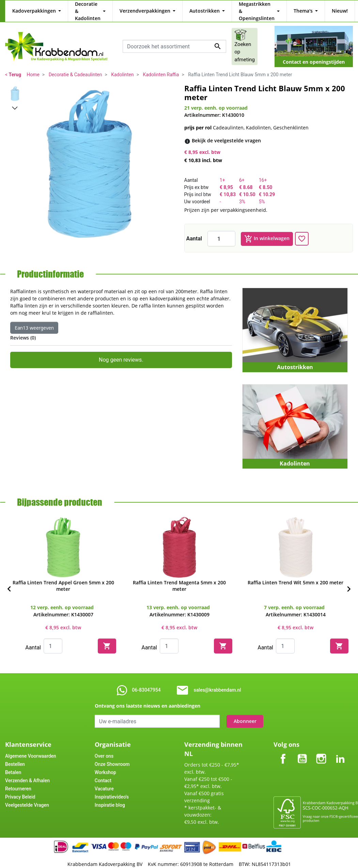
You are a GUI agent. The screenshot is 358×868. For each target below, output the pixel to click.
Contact (103, 773)
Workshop (105, 765)
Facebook (283, 746)
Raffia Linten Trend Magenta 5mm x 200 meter (179, 579)
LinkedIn (340, 746)
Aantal (194, 231)
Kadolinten (122, 67)
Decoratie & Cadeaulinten (75, 67)
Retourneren (18, 782)
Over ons (104, 749)
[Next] (349, 582)
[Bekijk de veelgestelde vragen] (226, 133)
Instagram (321, 746)
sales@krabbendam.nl (217, 683)
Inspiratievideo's (112, 790)
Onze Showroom (112, 757)
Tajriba (193, 865)
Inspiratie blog (110, 798)
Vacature (104, 782)
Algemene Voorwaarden (31, 749)
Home (33, 67)
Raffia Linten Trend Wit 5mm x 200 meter (295, 575)
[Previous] (9, 582)
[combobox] (174, 39)
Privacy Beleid (20, 790)
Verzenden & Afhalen (27, 773)
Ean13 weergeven (34, 321)
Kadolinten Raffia (161, 67)
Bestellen (15, 757)
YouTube (302, 746)
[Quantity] (53, 639)
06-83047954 (146, 683)
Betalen (13, 765)
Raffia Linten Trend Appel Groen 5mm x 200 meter (63, 579)
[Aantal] (221, 232)
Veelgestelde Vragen (27, 798)
